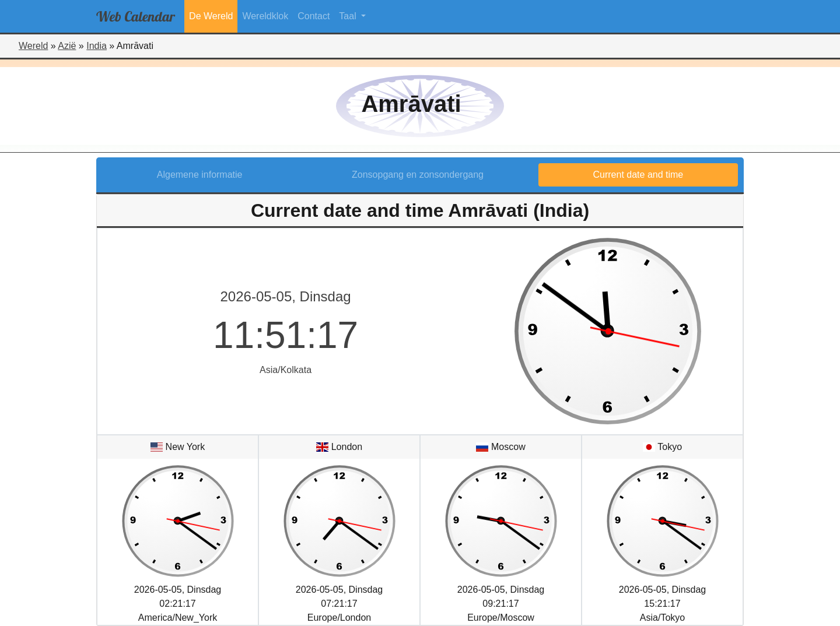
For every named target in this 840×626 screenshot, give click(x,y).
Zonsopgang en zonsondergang (418, 175)
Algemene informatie (200, 175)
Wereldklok (265, 16)
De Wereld (211, 16)
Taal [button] (349, 16)
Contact (314, 16)
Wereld (33, 46)
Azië (67, 46)
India (97, 46)
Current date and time (638, 175)
